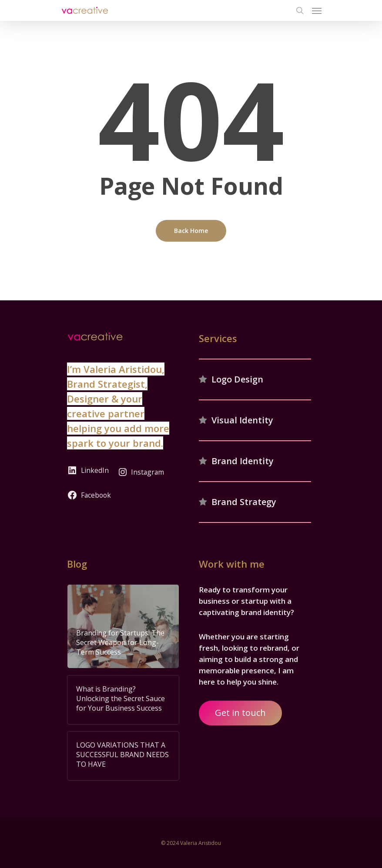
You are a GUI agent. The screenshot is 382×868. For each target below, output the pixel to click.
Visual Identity (242, 420)
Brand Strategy (244, 502)
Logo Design (237, 379)
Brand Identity (243, 461)
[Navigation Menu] (317, 10)
